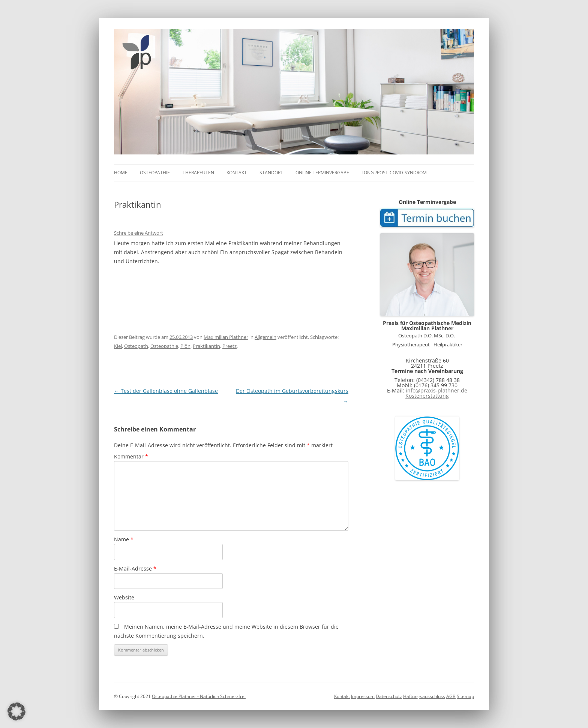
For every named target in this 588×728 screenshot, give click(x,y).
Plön (185, 346)
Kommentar (131, 456)
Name (124, 539)
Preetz (229, 346)
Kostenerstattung (427, 396)
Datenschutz (389, 696)
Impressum (363, 696)
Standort (271, 173)
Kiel (118, 346)
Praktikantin (206, 346)
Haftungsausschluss (424, 696)
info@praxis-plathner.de (436, 390)
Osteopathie (155, 173)
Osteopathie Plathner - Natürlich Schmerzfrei (199, 696)
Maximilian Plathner (226, 337)
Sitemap (465, 696)
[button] (16, 712)
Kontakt (237, 173)
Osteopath (136, 346)
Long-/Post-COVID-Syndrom (394, 173)
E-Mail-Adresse (135, 568)
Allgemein (265, 337)
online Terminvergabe (322, 173)
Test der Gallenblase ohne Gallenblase (166, 391)
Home (121, 173)
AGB (451, 696)
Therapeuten (198, 173)
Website (124, 597)
